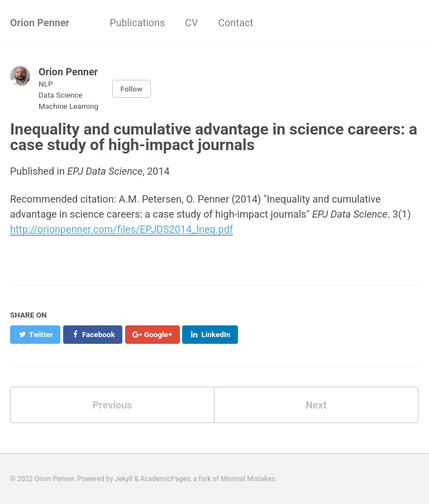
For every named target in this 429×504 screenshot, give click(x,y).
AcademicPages (165, 479)
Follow (132, 89)
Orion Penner (40, 23)
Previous (113, 405)
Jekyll (124, 479)
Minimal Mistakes (248, 479)
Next (316, 405)
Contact (236, 23)
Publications (137, 23)
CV (191, 23)
